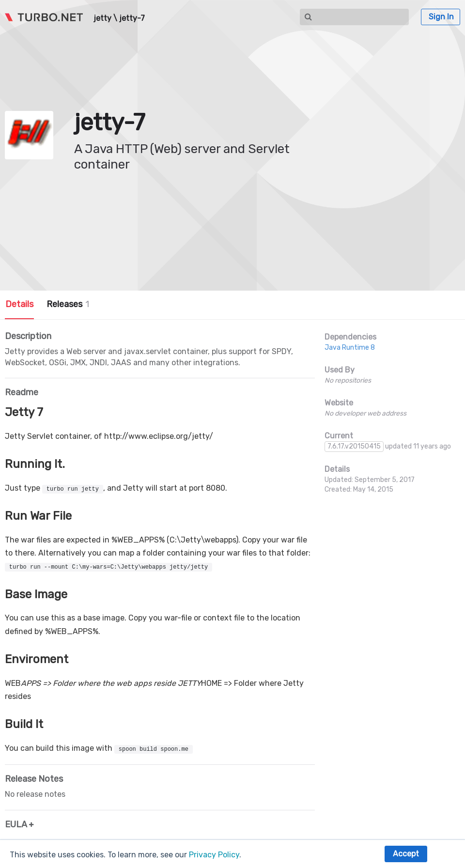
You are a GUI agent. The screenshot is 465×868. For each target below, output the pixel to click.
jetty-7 (132, 18)
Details (19, 304)
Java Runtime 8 (350, 348)
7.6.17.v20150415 (354, 446)
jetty (102, 18)
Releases (68, 304)
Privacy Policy (214, 855)
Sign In (441, 17)
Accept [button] (406, 854)
